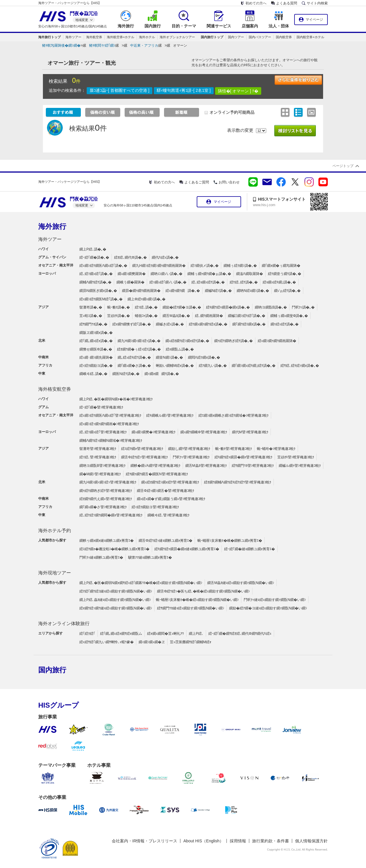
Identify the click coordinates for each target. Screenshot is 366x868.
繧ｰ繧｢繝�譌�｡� (94, 257)
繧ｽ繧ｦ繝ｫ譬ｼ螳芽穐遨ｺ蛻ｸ (142, 449)
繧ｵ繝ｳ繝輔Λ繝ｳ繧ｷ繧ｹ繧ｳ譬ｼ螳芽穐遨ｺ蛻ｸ (238, 482)
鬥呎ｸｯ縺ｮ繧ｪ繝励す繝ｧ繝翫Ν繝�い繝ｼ (275, 600)
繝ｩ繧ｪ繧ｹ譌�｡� (285, 324)
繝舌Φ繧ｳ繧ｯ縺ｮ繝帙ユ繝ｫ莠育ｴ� (165, 541)
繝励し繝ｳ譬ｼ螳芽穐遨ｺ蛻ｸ (189, 449)
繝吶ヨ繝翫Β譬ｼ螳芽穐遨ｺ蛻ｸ (102, 466)
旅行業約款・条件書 (271, 841)
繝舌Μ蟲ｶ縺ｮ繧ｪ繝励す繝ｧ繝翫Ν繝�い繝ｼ (241, 583)
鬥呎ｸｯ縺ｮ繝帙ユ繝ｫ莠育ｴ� (101, 557)
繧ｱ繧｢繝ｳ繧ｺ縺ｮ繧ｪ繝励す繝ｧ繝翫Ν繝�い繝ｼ (116, 591)
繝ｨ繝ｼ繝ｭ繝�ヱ (152, 642)
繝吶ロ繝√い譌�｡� (167, 274)
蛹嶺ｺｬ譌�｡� (146, 316)
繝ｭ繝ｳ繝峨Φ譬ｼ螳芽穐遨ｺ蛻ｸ (204, 432)
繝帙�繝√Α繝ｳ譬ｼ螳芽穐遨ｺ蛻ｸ (155, 466)
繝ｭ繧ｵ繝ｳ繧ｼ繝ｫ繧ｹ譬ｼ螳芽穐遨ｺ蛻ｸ (170, 482)
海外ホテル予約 (55, 531)
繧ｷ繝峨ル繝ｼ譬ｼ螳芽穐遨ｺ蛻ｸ (170, 415)
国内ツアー (236, 37)
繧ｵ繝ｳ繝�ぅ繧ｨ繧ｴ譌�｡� (139, 349)
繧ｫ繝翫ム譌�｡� (180, 349)
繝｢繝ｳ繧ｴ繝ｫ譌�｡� (249, 324)
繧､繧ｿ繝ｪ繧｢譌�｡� (96, 274)
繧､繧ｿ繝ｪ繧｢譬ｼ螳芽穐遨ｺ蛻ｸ (103, 432)
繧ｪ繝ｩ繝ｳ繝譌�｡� (183, 291)
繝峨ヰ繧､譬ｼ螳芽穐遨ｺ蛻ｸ (168, 515)
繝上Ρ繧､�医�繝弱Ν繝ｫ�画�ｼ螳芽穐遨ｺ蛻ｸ (116, 399)
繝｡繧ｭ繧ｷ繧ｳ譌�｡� (134, 357)
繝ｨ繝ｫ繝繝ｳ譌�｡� (162, 374)
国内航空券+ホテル (310, 37)
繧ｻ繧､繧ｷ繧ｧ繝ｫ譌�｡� (300, 366)
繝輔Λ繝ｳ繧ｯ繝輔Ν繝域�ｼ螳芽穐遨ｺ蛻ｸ (111, 441)
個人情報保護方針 (311, 841)
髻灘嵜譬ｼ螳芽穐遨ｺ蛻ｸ (98, 449)
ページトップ (343, 166)
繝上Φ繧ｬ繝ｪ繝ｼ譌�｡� (147, 299)
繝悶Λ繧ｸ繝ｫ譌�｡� (204, 357)
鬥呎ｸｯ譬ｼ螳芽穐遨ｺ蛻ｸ (191, 457)
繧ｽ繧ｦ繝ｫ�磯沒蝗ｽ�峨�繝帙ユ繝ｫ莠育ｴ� (114, 549)
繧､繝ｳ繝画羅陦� (209, 316)
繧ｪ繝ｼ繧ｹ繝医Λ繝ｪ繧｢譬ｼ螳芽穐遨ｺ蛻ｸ (110, 415)
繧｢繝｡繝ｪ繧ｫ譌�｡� (96, 341)
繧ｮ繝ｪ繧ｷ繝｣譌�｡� (279, 282)
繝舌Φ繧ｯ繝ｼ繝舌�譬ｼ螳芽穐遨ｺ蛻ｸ (165, 491)
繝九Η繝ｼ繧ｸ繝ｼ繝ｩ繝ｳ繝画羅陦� (159, 266)
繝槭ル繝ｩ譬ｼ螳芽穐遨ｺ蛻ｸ (300, 466)
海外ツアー (73, 37)
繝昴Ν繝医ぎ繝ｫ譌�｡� (98, 291)
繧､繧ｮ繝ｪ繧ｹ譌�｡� (208, 282)
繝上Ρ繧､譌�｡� (93, 249)
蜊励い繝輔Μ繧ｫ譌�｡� (175, 366)
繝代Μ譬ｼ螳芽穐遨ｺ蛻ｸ (250, 432)
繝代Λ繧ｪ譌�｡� (165, 257)
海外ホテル (147, 37)
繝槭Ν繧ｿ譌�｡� (218, 291)
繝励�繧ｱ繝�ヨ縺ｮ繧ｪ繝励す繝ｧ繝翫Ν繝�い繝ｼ (268, 608)
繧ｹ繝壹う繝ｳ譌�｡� (285, 274)
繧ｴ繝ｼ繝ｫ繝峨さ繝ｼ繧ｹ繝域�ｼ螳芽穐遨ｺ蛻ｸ (233, 415)
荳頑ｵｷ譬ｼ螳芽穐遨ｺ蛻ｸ (296, 457)
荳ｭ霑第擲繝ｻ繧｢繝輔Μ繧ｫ (191, 642)
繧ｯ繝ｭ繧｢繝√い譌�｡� (168, 282)
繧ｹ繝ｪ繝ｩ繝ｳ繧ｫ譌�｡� (208, 324)
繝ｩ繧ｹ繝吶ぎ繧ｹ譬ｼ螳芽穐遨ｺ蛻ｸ (106, 491)
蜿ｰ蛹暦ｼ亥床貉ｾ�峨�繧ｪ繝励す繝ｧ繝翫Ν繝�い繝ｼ (197, 600)
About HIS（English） (203, 841)
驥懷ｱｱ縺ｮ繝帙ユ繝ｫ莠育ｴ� (150, 557)
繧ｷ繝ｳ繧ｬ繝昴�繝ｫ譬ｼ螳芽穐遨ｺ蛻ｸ (243, 457)
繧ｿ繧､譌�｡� (146, 307)
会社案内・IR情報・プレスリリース (144, 841)
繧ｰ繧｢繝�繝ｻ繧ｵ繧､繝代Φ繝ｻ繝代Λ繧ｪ (240, 634)
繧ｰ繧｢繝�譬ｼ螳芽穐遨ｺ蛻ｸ (101, 407)
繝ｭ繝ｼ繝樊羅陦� (132, 274)
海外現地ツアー (55, 573)
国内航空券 (284, 37)
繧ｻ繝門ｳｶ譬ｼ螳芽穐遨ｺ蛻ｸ (253, 466)
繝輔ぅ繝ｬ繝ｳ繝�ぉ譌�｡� (209, 274)
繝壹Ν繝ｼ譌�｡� (169, 357)
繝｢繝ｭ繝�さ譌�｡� (134, 366)
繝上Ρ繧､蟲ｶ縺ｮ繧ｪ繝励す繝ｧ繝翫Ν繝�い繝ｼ (115, 600)
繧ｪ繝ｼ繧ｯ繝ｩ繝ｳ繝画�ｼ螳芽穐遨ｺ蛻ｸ (109, 424)
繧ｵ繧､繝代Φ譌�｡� (130, 257)
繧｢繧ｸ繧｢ (87, 634)
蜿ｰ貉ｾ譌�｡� (118, 307)
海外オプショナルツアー (177, 37)
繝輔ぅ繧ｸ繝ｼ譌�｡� (240, 266)
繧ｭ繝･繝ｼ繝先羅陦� (96, 357)
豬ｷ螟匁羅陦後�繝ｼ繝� (61, 45)
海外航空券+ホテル (121, 37)
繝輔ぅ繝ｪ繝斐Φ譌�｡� (289, 316)
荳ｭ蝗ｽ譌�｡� (91, 316)
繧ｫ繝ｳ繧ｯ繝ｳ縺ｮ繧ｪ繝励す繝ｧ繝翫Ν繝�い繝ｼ (116, 608)
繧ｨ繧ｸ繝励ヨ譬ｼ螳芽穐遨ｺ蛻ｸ (155, 507)
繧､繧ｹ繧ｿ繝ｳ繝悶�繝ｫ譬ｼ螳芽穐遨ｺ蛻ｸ (111, 515)
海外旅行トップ (49, 37)
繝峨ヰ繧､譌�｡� (93, 374)
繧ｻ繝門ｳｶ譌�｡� (93, 324)
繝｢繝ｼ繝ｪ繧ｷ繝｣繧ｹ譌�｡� (254, 366)
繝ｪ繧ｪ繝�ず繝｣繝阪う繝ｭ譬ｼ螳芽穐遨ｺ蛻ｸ (171, 499)
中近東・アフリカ (144, 45)
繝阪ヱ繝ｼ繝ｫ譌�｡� (96, 333)
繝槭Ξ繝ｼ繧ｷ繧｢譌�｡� (247, 316)
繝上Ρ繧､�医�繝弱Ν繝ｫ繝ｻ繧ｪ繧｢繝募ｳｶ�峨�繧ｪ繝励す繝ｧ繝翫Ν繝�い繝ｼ (141, 583)
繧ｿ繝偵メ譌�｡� (205, 266)
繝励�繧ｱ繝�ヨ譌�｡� (182, 307)
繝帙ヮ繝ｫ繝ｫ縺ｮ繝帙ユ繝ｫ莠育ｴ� (107, 541)
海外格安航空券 (55, 389)
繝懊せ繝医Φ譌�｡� (96, 349)
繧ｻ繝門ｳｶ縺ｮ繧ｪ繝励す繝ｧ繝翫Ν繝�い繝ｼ (191, 608)
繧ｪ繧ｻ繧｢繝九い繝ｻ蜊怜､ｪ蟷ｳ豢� (107, 642)
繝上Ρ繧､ (196, 634)
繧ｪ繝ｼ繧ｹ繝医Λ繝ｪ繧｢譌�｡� (103, 266)
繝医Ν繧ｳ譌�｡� (126, 374)
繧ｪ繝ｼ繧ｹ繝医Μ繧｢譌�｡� (101, 299)
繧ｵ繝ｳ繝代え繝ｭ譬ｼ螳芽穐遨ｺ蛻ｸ (106, 499)
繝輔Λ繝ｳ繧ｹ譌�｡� (95, 282)
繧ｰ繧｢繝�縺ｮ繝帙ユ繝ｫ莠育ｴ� (250, 549)
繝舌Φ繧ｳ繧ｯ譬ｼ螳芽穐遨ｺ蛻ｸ (144, 457)
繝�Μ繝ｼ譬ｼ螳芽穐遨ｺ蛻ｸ (100, 474)
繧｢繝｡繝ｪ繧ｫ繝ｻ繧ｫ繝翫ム (121, 634)
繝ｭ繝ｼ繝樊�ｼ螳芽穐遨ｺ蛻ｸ (154, 432)
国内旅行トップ (212, 37)
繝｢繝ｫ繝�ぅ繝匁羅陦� (281, 266)
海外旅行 (52, 226)
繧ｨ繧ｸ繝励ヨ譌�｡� (96, 366)
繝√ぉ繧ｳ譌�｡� (287, 291)
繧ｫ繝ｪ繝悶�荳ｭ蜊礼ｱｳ (165, 634)
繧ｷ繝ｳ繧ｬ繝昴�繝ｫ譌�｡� (228, 307)
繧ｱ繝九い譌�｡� (213, 366)
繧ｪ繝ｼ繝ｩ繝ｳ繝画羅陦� (277, 341)
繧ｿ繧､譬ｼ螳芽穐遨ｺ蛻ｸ (98, 457)
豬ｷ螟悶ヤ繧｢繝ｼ (102, 45)
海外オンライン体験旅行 (64, 624)
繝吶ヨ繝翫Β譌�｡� (271, 307)
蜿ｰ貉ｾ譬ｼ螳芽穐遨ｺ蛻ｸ (233, 449)
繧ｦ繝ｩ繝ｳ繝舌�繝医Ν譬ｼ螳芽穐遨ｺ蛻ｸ (157, 474)
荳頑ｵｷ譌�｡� (118, 316)
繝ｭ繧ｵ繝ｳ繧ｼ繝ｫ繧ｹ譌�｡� (187, 341)
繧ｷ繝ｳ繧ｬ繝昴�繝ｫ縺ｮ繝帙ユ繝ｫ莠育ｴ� (187, 549)
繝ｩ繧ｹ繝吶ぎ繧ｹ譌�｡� (233, 341)
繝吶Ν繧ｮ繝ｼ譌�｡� (253, 291)
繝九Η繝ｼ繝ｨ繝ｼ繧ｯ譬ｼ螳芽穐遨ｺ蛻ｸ (108, 482)
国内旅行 (52, 670)
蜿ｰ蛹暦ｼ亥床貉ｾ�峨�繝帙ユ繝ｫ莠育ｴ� (230, 541)
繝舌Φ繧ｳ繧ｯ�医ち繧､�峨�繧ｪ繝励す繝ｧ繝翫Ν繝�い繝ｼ (203, 591)
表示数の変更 (240, 130)
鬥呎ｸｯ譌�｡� (303, 307)
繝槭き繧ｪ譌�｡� (170, 324)
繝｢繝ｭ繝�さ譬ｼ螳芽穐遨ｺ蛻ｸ (103, 507)
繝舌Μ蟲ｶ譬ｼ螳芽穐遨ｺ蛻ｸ (206, 466)
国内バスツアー (260, 37)
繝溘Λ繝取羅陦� (250, 274)
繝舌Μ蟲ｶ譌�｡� (176, 316)
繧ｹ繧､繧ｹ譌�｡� (244, 282)
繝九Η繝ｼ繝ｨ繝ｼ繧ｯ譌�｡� (139, 341)
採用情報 (238, 841)
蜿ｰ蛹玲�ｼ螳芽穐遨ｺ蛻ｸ (276, 449)
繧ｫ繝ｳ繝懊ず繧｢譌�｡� (132, 324)
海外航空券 (94, 37)
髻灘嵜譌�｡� (91, 307)
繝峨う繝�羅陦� (130, 282)
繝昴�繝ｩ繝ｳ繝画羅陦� (141, 291)
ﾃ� (255, 91)
